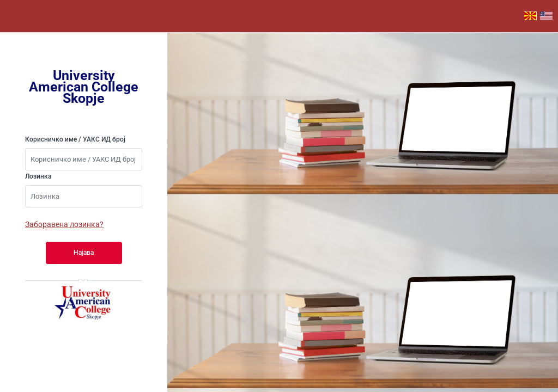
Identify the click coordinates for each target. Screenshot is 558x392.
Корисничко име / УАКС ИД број (75, 139)
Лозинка (38, 176)
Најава (84, 253)
